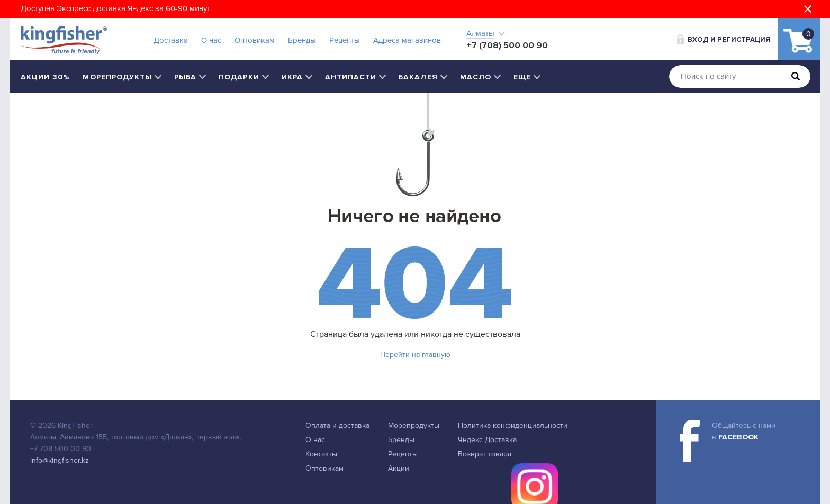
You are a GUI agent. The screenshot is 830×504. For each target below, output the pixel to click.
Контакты (321, 454)
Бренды (302, 40)
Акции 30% (45, 77)
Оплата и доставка (337, 425)
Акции (399, 468)
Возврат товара (485, 454)
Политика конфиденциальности (513, 425)
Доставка (171, 40)
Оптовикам (255, 40)
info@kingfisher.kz (60, 460)
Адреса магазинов (407, 40)
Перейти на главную (415, 355)
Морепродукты (414, 425)
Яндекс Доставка (487, 440)
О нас (211, 40)
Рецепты (345, 40)
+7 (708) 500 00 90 (507, 45)
